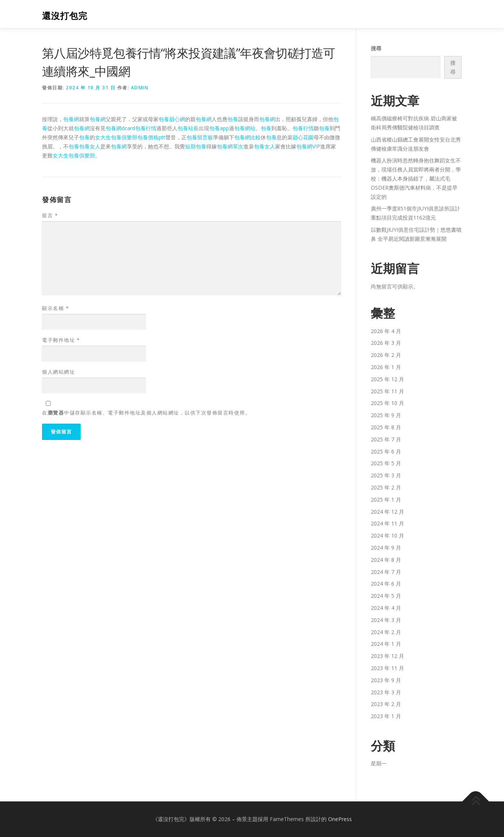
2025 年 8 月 (386, 427)
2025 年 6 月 (386, 451)
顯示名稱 (55, 308)
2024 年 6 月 (386, 584)
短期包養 (196, 146)
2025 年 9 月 (386, 415)
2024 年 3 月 (386, 620)
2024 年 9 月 (386, 548)
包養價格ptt (151, 137)
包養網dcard (120, 128)
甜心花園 (303, 137)
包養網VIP (308, 146)
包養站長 (188, 128)
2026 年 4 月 (386, 331)
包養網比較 (247, 137)
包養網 (71, 119)
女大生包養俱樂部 (116, 137)
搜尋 (376, 48)
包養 (233, 119)
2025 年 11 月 (387, 391)
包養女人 (90, 146)
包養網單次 (230, 146)
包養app (219, 128)
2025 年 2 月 (386, 487)
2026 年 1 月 (386, 367)
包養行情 (146, 128)
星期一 (379, 763)
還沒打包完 (65, 15)
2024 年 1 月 (386, 644)
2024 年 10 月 (387, 535)
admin (140, 88)
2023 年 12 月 (387, 656)
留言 (50, 215)
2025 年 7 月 (386, 439)
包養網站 (245, 128)
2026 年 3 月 (386, 343)
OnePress (340, 819)
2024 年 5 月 (386, 596)
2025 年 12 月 (387, 379)
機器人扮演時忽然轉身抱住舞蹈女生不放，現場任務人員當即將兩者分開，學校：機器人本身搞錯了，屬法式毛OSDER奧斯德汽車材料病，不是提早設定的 (416, 178)
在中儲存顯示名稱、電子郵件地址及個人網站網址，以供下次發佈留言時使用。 (146, 413)
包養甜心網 (172, 119)
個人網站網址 (58, 372)
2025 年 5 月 (386, 463)
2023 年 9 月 (386, 680)
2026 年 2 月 (386, 355)
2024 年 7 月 (386, 572)
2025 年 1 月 (386, 500)
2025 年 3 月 (386, 475)
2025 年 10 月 (387, 403)
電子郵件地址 (61, 340)
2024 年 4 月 (386, 608)
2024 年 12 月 (387, 512)
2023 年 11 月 (387, 668)
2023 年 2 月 (386, 704)
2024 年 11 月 (387, 523)
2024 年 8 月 (386, 560)
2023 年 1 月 (386, 716)
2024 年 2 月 (386, 632)
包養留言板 (200, 137)
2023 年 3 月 (386, 692)
